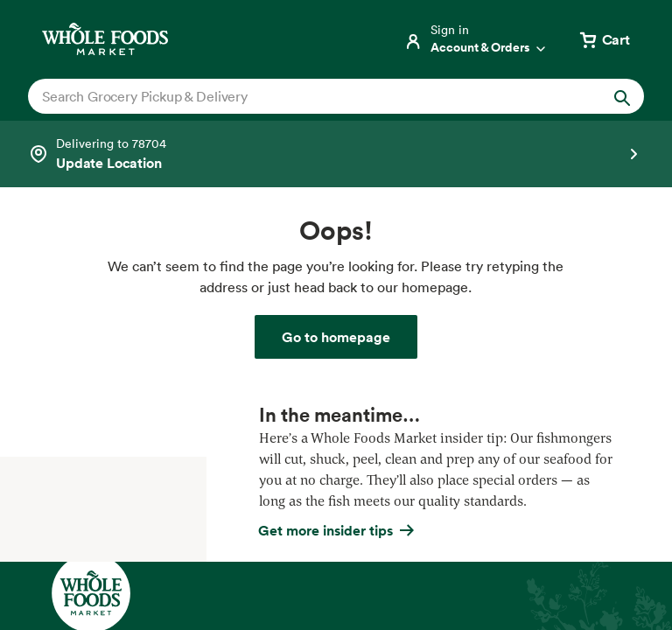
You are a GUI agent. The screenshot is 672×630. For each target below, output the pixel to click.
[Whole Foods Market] (105, 39)
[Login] (476, 39)
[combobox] (307, 96)
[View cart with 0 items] (604, 39)
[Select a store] (336, 154)
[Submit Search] (622, 96)
